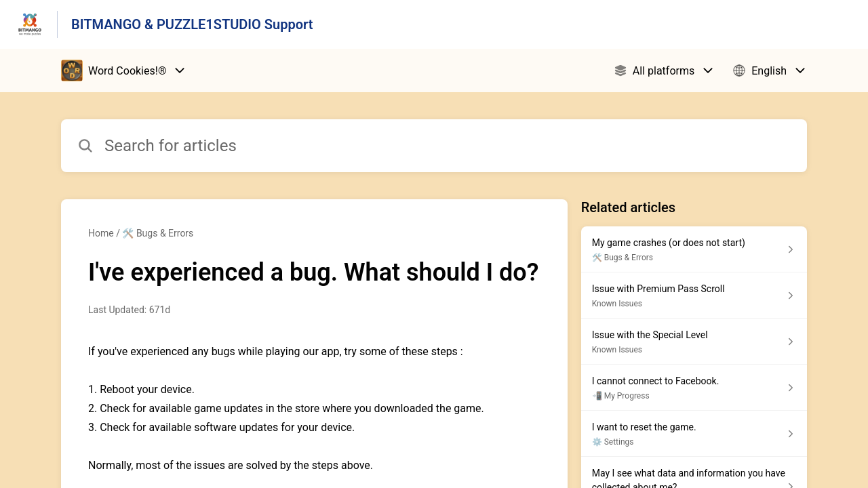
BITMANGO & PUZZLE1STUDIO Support (192, 24)
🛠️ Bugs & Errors (158, 233)
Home (101, 233)
